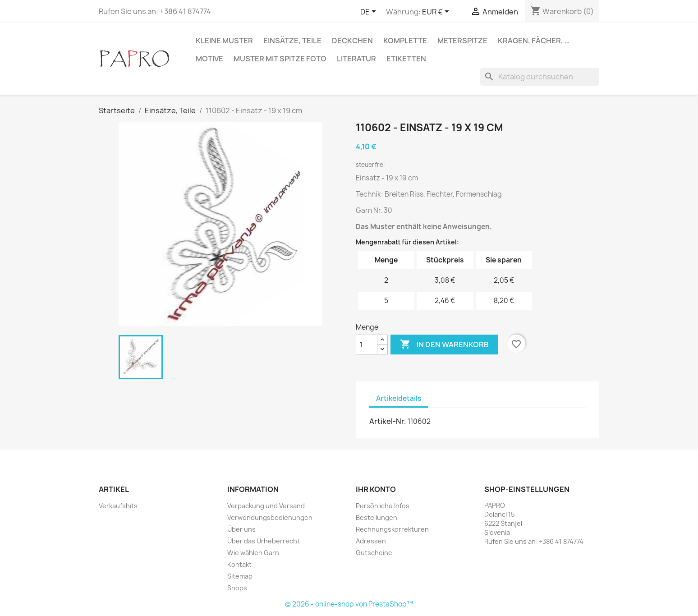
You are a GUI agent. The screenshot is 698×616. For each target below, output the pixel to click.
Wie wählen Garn (253, 553)
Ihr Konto (376, 489)
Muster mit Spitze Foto (280, 59)
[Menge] (367, 345)
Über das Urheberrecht (264, 541)
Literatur (356, 59)
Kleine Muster (224, 41)
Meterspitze (462, 41)
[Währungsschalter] (437, 12)
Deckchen (352, 41)
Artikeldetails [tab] (399, 398)
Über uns (241, 529)
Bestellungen (377, 517)
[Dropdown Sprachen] (370, 12)
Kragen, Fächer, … (534, 41)
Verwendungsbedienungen (270, 517)
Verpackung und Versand (266, 506)
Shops (237, 588)
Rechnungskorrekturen (392, 529)
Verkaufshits (118, 506)
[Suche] (540, 77)
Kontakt (239, 564)
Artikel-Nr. (388, 421)
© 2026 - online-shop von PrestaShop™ (349, 604)
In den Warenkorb (444, 345)
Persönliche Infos (383, 506)
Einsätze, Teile (292, 41)
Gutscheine (374, 553)
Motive (209, 59)
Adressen (371, 541)
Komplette (405, 41)
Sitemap (240, 576)
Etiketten (406, 59)
